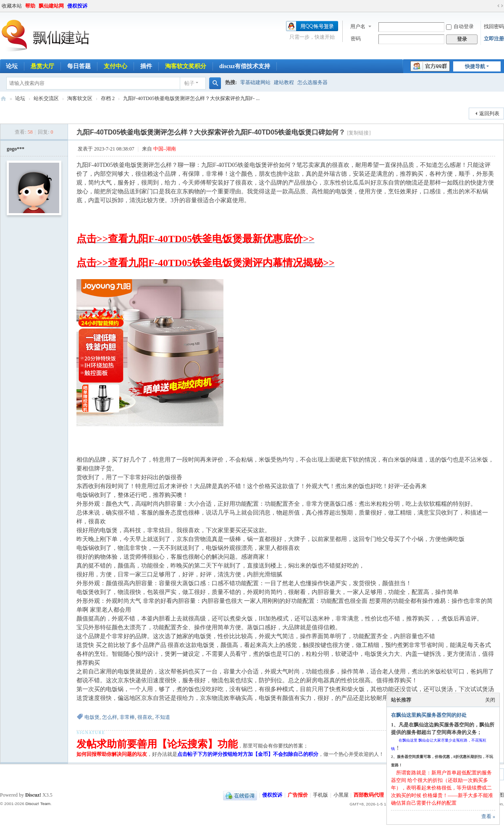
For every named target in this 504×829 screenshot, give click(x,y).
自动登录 (460, 26)
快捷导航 (475, 66)
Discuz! (33, 795)
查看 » (488, 816)
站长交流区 (46, 98)
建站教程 (284, 82)
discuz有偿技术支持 (245, 66)
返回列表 (489, 114)
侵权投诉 (77, 6)
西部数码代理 (369, 795)
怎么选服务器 (312, 82)
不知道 (163, 717)
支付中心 (115, 66)
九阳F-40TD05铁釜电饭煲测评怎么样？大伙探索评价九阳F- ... (191, 98)
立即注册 (494, 39)
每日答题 (79, 66)
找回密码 (494, 26)
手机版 (320, 795)
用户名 (358, 26)
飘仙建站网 (51, 6)
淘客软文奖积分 (186, 66)
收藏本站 (12, 6)
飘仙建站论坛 (3, 99)
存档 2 (108, 98)
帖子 (189, 83)
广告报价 (298, 795)
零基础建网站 (255, 82)
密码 (356, 39)
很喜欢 (145, 717)
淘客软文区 (80, 98)
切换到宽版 (500, 6)
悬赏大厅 (42, 66)
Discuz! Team (38, 804)
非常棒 (127, 717)
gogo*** (16, 149)
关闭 (490, 700)
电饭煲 (92, 717)
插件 (146, 66)
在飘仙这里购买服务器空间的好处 (429, 715)
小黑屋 (341, 795)
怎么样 (110, 717)
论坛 (20, 98)
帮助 (30, 6)
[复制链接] (359, 133)
